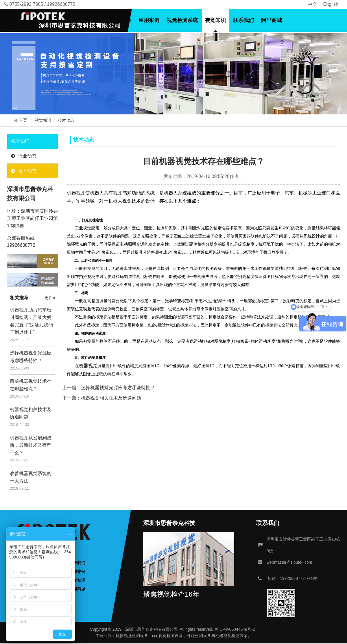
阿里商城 (272, 20)
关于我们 (93, 20)
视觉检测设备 (136, 636)
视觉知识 (215, 20)
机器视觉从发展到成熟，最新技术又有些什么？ (31, 445)
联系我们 (243, 20)
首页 (70, 20)
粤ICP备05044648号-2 (235, 629)
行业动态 (24, 156)
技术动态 (66, 120)
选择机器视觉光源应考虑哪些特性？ (118, 388)
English (331, 4)
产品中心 (121, 20)
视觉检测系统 (182, 20)
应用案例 (149, 20)
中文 (312, 4)
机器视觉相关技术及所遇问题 (111, 398)
